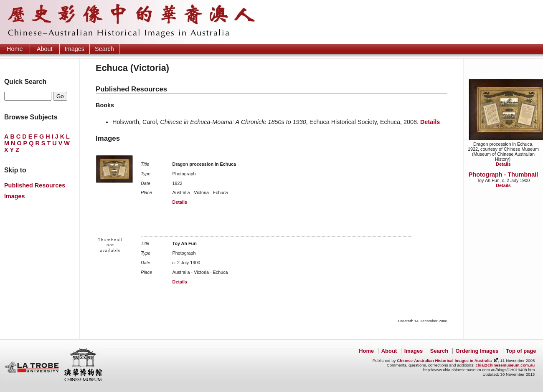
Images (75, 49)
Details (503, 164)
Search (104, 49)
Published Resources (35, 185)
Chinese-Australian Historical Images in (444, 360)
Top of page (521, 351)
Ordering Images (477, 351)
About (45, 49)
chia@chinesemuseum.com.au (505, 365)
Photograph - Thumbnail (503, 175)
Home (15, 49)
